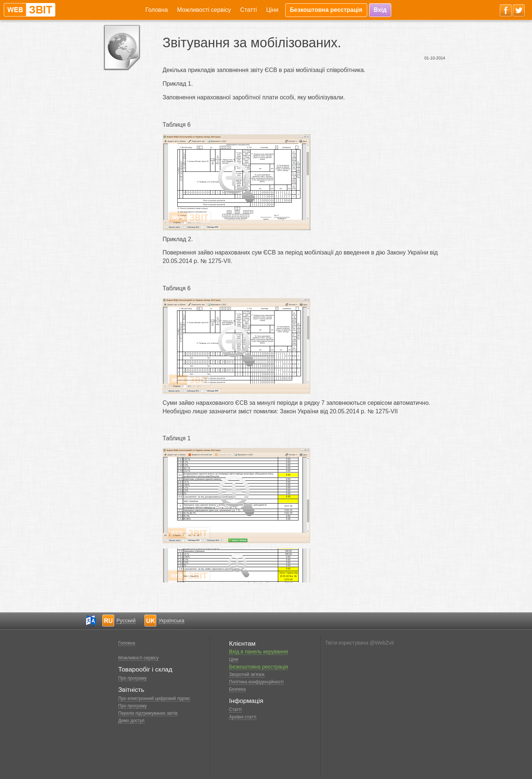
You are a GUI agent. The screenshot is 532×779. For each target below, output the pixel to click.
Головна (157, 10)
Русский (126, 621)
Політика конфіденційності (256, 682)
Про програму (132, 678)
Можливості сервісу (204, 10)
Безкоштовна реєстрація (326, 10)
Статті (248, 10)
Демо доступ (131, 721)
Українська (171, 621)
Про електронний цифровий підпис (154, 698)
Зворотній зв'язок (247, 674)
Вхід (380, 10)
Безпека (237, 689)
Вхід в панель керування (258, 652)
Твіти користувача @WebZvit (359, 643)
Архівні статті (243, 717)
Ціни (272, 10)
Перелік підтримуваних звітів (148, 713)
